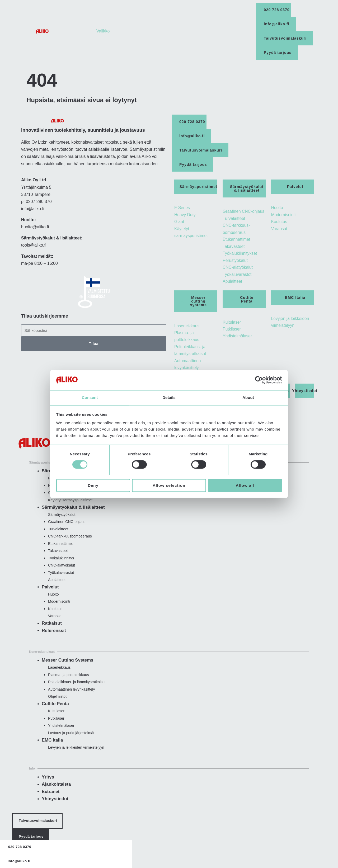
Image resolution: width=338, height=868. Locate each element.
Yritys (48, 785)
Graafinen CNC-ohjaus (67, 526)
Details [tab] (169, 397)
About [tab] (248, 397)
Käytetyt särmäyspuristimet (70, 504)
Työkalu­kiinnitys (61, 563)
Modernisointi (59, 607)
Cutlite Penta (55, 711)
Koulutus (55, 615)
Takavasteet (58, 556)
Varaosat (55, 622)
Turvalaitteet (58, 533)
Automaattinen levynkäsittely (71, 696)
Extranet (50, 799)
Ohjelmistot (57, 704)
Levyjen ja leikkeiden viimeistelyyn (76, 755)
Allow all (245, 486)
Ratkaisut (51, 629)
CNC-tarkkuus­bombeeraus (70, 541)
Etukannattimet (60, 548)
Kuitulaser (56, 718)
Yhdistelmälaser (61, 733)
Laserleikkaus (59, 674)
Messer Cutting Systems (66, 666)
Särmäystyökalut (62, 518)
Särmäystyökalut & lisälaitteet (72, 511)
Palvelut (50, 593)
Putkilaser (56, 725)
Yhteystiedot (54, 806)
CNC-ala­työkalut (62, 570)
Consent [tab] (90, 397)
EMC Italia (52, 748)
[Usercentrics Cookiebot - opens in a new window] (259, 380)
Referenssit (53, 637)
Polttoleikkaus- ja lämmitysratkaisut (77, 688)
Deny (93, 486)
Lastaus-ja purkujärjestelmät (71, 740)
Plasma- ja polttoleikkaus (69, 681)
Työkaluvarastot (61, 578)
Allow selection (169, 486)
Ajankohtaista (56, 792)
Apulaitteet (57, 585)
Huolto (53, 600)
